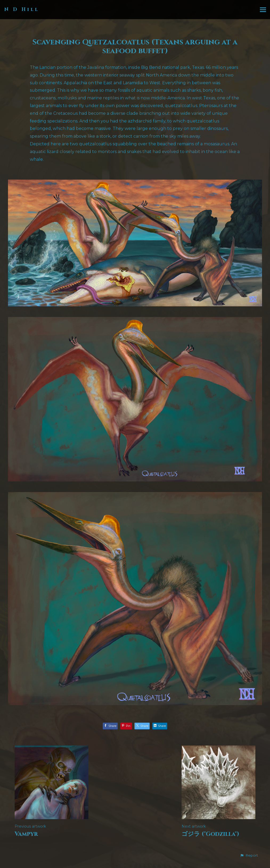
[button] (249, 856)
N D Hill (22, 9)
